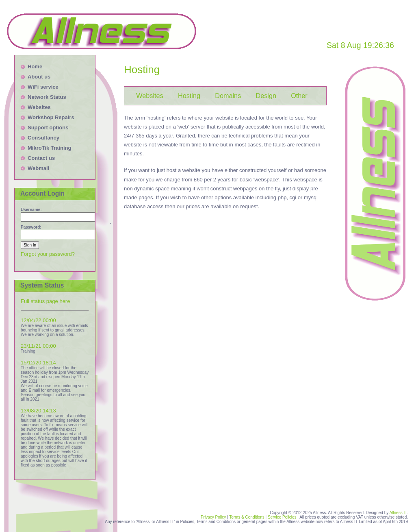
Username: (31, 210)
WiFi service (43, 87)
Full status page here (45, 301)
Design (266, 96)
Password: (31, 227)
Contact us (41, 158)
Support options (48, 128)
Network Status (47, 97)
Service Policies (283, 517)
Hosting (189, 96)
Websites (39, 107)
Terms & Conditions (247, 517)
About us (39, 77)
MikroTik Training (49, 148)
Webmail (38, 168)
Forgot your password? (48, 254)
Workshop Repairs (51, 117)
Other (299, 96)
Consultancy (43, 138)
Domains (228, 96)
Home (35, 66)
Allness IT (398, 513)
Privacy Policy (213, 517)
